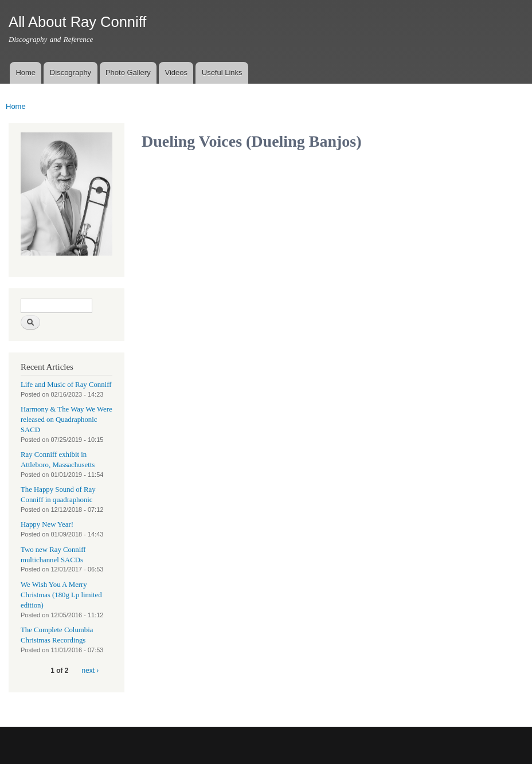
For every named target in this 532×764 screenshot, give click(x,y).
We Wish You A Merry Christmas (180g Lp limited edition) (61, 595)
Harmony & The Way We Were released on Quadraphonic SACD (66, 420)
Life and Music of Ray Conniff (66, 385)
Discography (71, 73)
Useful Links (222, 73)
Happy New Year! (47, 524)
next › (91, 671)
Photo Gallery (128, 73)
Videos (176, 73)
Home (26, 73)
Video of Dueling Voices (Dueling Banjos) (233, 217)
